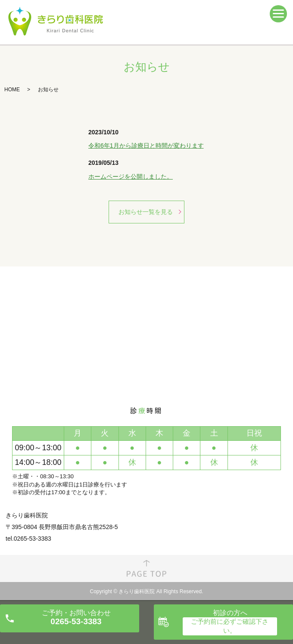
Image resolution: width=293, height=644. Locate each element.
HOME (12, 90)
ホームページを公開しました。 (131, 176)
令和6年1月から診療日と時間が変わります (146, 146)
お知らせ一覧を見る (146, 212)
